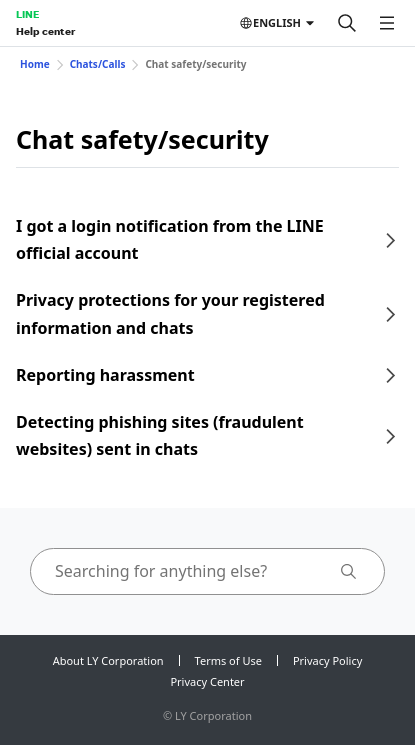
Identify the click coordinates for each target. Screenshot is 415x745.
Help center (45, 31)
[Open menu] (387, 23)
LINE (27, 14)
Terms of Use (228, 660)
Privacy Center (207, 681)
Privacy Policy (327, 660)
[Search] (347, 23)
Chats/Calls (98, 64)
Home (35, 64)
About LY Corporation (108, 660)
